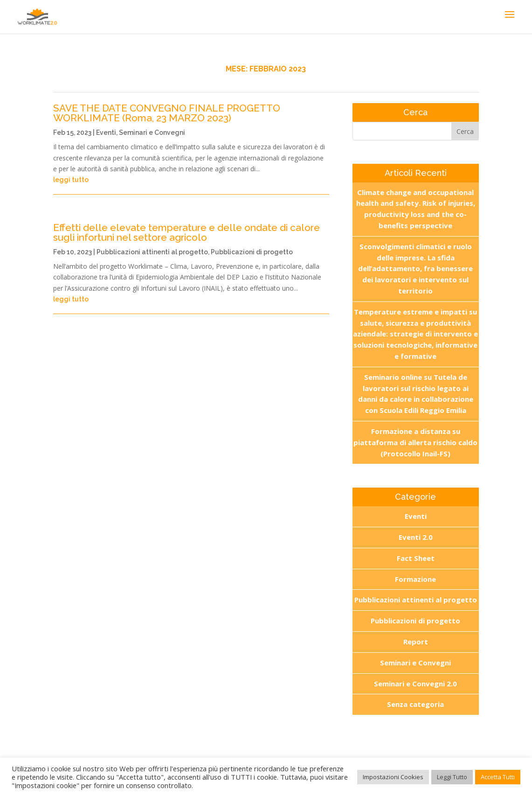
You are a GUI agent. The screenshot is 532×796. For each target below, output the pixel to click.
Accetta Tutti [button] (498, 777)
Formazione (415, 579)
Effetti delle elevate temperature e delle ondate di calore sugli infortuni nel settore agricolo (187, 232)
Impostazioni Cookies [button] (393, 777)
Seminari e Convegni (152, 133)
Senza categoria (415, 704)
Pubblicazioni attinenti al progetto (152, 252)
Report (416, 642)
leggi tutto (71, 180)
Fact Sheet (416, 558)
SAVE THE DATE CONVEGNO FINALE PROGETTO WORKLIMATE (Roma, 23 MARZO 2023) (167, 113)
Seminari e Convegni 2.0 (415, 684)
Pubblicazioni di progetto (252, 252)
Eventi (106, 133)
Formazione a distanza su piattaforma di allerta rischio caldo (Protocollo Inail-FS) (415, 442)
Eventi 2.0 (416, 537)
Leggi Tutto (452, 777)
